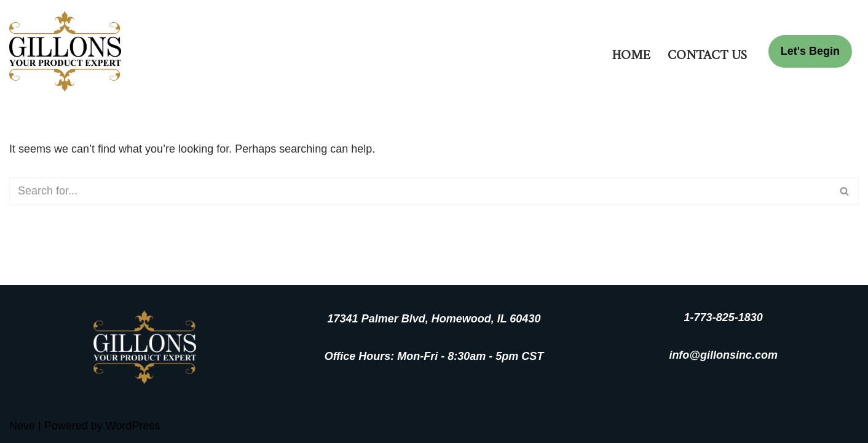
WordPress (133, 426)
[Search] (420, 191)
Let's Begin (810, 51)
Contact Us (707, 52)
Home (631, 52)
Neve (22, 426)
